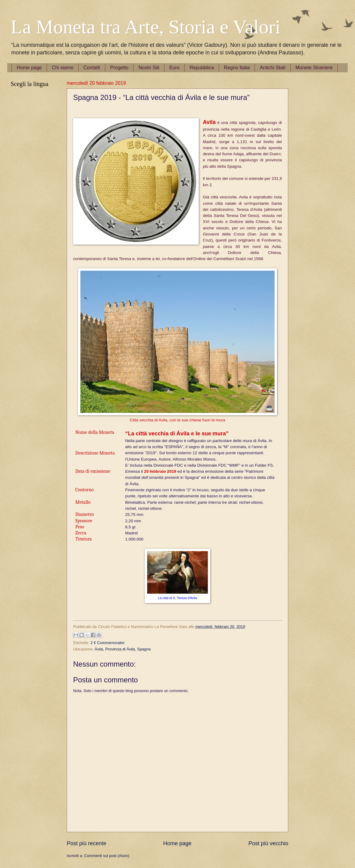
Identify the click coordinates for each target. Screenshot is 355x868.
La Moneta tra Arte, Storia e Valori (145, 27)
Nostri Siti (149, 68)
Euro (174, 68)
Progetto (119, 68)
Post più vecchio (268, 843)
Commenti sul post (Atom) (107, 856)
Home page (29, 68)
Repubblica (202, 68)
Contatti (92, 68)
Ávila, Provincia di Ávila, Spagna (123, 649)
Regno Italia (237, 68)
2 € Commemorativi (107, 643)
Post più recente (86, 843)
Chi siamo (63, 68)
